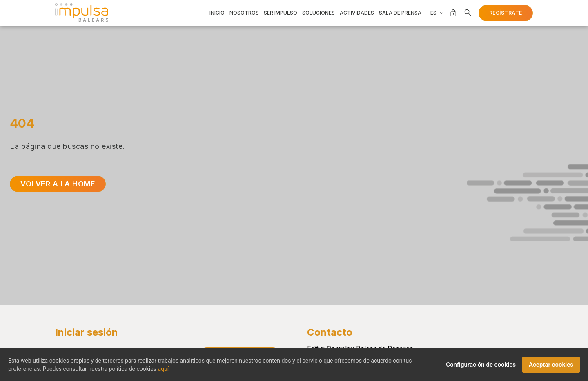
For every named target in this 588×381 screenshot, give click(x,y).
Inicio (217, 13)
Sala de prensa (400, 13)
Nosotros (244, 13)
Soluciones (318, 13)
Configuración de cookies (481, 368)
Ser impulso (281, 13)
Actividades (357, 13)
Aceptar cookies (551, 368)
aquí (163, 372)
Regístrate (506, 13)
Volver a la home (58, 184)
